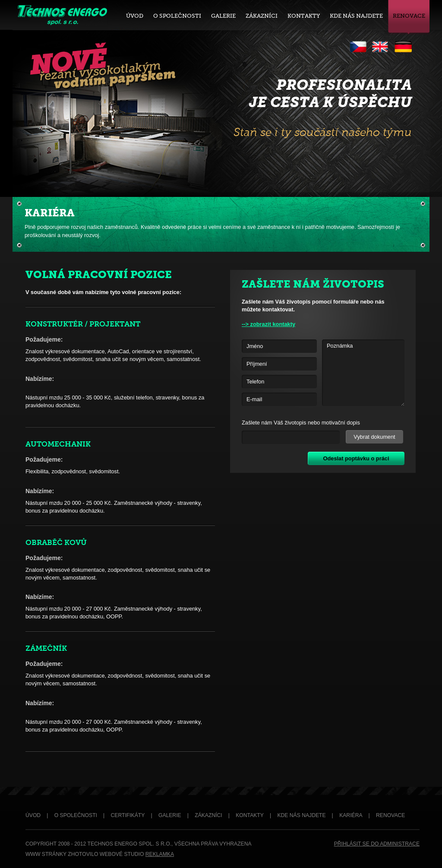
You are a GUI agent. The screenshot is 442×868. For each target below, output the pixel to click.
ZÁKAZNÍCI (208, 815)
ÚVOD (33, 815)
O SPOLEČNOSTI (76, 815)
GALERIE (170, 815)
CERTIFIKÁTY (128, 815)
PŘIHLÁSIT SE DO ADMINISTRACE (377, 844)
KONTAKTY (250, 815)
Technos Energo (62, 15)
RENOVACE (390, 815)
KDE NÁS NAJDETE (301, 815)
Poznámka (363, 373)
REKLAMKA (160, 854)
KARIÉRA (351, 815)
